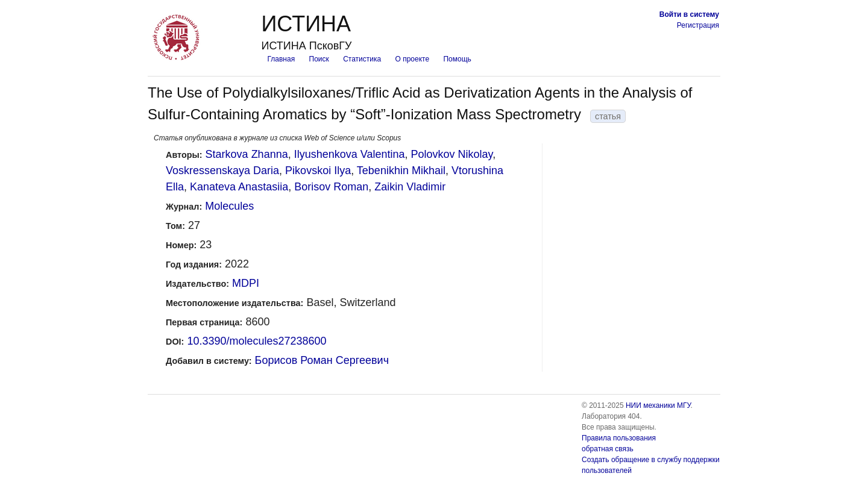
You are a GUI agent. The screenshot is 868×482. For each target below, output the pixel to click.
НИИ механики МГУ (658, 405)
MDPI (246, 283)
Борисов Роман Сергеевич (322, 360)
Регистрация (698, 25)
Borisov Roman (331, 187)
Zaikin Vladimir (410, 187)
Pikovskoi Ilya (318, 171)
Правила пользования (619, 438)
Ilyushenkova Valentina (350, 154)
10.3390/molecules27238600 (256, 341)
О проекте (413, 59)
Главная (281, 59)
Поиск (319, 59)
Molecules (229, 206)
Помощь (457, 59)
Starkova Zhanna (247, 154)
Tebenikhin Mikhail (401, 171)
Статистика (362, 59)
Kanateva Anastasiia (239, 187)
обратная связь (608, 449)
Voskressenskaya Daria (222, 171)
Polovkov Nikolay (452, 154)
